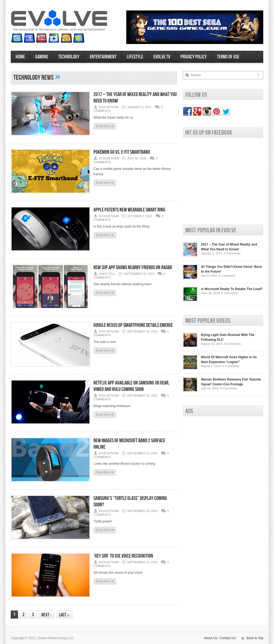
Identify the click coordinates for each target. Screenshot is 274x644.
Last (64, 615)
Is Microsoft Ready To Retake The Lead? (232, 289)
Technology (69, 57)
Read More (105, 126)
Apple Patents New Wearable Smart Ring (129, 210)
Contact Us (228, 638)
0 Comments (232, 253)
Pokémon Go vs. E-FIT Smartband (122, 152)
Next (46, 615)
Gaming (42, 57)
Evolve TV (162, 57)
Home (20, 57)
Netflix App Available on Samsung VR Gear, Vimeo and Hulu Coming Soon (131, 386)
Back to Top (255, 638)
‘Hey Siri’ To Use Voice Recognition (123, 556)
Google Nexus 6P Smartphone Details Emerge (133, 325)
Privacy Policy (194, 57)
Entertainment (103, 57)
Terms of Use (228, 57)
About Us (210, 638)
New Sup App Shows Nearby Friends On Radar (133, 268)
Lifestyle (135, 57)
